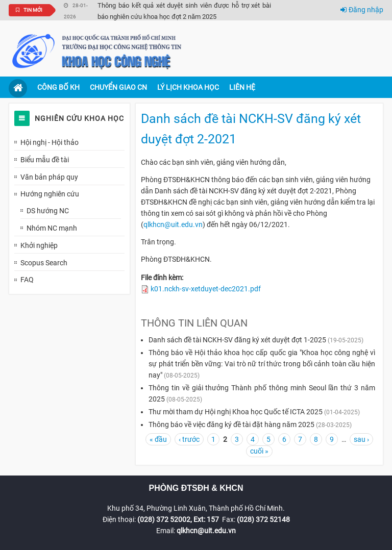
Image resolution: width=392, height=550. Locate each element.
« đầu (158, 439)
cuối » (259, 451)
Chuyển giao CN (118, 87)
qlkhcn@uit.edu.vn (173, 224)
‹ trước (189, 439)
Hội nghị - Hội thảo (50, 142)
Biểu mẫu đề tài (45, 160)
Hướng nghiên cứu (50, 194)
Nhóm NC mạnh (52, 228)
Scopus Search (44, 263)
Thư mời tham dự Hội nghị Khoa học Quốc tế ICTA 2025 (236, 412)
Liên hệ (242, 87)
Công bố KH (58, 87)
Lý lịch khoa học (188, 87)
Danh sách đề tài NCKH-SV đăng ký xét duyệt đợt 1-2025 (237, 340)
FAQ (27, 280)
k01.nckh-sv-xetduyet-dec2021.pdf (206, 289)
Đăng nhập (362, 10)
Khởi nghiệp (39, 245)
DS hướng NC (48, 211)
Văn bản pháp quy (49, 177)
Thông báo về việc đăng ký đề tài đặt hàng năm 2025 (232, 424)
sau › (361, 439)
